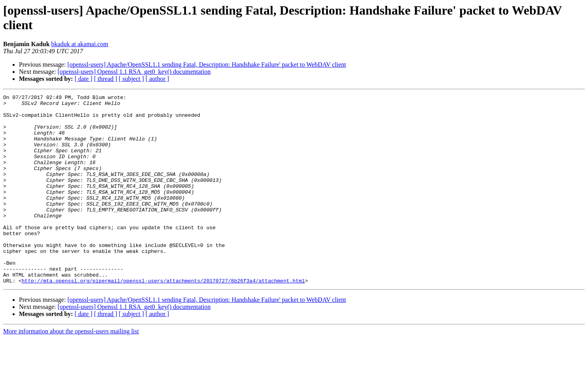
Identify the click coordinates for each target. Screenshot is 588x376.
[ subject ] (131, 79)
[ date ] (83, 79)
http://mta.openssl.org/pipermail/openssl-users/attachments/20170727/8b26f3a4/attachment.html (163, 318)
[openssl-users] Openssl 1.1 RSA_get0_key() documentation (134, 72)
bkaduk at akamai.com (80, 44)
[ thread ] (106, 79)
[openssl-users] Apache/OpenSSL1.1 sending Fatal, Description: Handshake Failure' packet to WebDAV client (207, 65)
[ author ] (157, 79)
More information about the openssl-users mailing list (71, 369)
